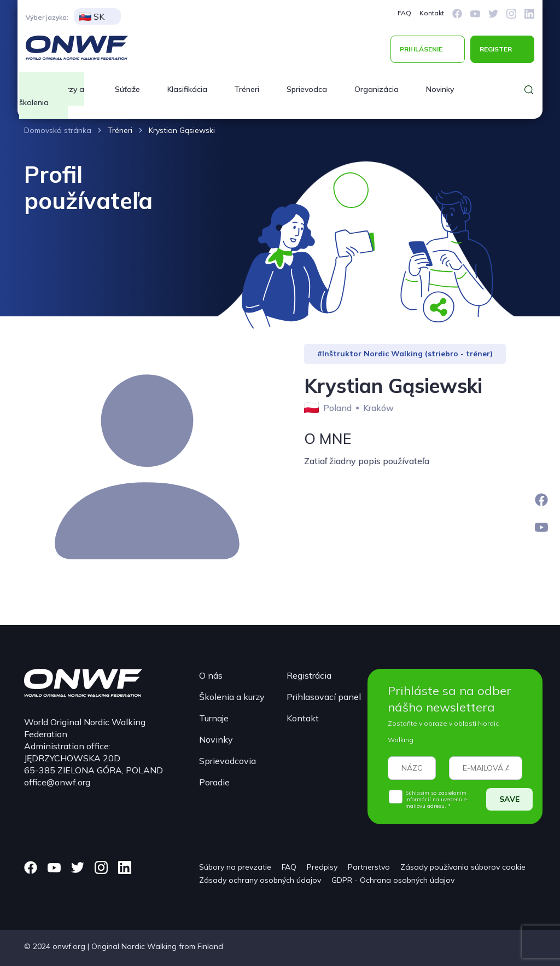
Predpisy (322, 867)
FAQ (404, 13)
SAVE (509, 799)
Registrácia (309, 675)
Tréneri (247, 89)
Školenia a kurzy (232, 697)
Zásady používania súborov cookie (463, 867)
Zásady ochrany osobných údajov (260, 880)
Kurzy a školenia (52, 96)
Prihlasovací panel (324, 697)
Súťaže (127, 89)
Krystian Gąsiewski (182, 130)
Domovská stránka (58, 130)
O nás (211, 675)
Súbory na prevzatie (235, 867)
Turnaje (214, 718)
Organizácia (377, 89)
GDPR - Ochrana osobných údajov (393, 880)
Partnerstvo (369, 867)
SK (92, 16)
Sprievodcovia (227, 761)
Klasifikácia (187, 89)
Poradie (214, 782)
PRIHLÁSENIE (421, 49)
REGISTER (496, 49)
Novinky (440, 89)
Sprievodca (307, 89)
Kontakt (432, 13)
